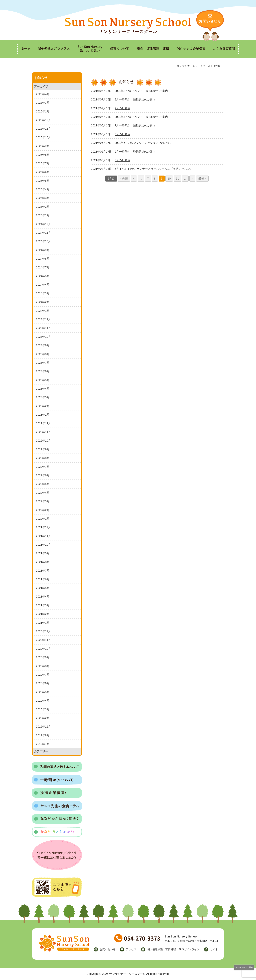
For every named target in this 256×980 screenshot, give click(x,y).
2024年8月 (43, 259)
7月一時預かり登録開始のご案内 (135, 125)
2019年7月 (43, 744)
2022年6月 (43, 475)
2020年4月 (43, 701)
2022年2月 (43, 510)
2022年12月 (43, 423)
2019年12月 (43, 727)
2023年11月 (43, 328)
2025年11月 (43, 129)
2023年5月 (43, 380)
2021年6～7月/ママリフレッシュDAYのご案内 (143, 143)
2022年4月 (43, 493)
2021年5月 (43, 588)
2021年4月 (43, 597)
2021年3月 (43, 605)
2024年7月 (43, 267)
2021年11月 (43, 536)
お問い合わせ (108, 949)
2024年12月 (43, 224)
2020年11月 (43, 640)
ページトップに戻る (244, 967)
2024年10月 (43, 241)
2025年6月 (43, 172)
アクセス (131, 949)
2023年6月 (43, 371)
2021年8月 (43, 562)
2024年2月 (43, 302)
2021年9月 (43, 553)
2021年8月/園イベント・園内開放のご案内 (141, 91)
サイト (214, 949)
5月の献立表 (122, 160)
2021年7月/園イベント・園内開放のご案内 (141, 117)
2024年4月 (43, 285)
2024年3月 (43, 293)
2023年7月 (43, 363)
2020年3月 (43, 709)
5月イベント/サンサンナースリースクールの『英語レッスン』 (154, 169)
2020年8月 (43, 666)
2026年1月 (43, 111)
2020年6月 (43, 683)
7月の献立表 (122, 108)
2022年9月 (43, 449)
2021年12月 (43, 527)
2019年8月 (43, 735)
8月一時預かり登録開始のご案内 (135, 99)
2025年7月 (43, 163)
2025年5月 (43, 181)
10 (169, 179)
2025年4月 (43, 189)
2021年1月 (43, 623)
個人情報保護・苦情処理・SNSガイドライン (173, 949)
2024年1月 (43, 311)
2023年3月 (43, 397)
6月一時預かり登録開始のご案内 (135, 152)
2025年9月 (43, 146)
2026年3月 (43, 103)
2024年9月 (43, 250)
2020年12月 (43, 631)
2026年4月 (43, 94)
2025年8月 (43, 155)
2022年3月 (43, 501)
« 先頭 (124, 179)
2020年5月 (43, 692)
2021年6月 (43, 579)
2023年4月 (43, 389)
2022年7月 (43, 467)
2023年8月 (43, 354)
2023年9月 (43, 345)
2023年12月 (43, 319)
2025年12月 (43, 120)
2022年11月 (43, 432)
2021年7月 (43, 571)
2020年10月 (43, 649)
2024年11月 (43, 233)
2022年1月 (43, 519)
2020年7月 (43, 675)
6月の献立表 (122, 134)
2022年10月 (43, 441)
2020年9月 (43, 657)
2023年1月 (43, 415)
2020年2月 (43, 718)
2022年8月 (43, 458)
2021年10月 (43, 545)
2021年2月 (43, 614)
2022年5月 (43, 484)
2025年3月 (43, 198)
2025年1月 (43, 215)
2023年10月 (43, 337)
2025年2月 (43, 207)
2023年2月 (43, 406)
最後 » (202, 179)
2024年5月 (43, 276)
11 (177, 179)
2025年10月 (43, 137)
